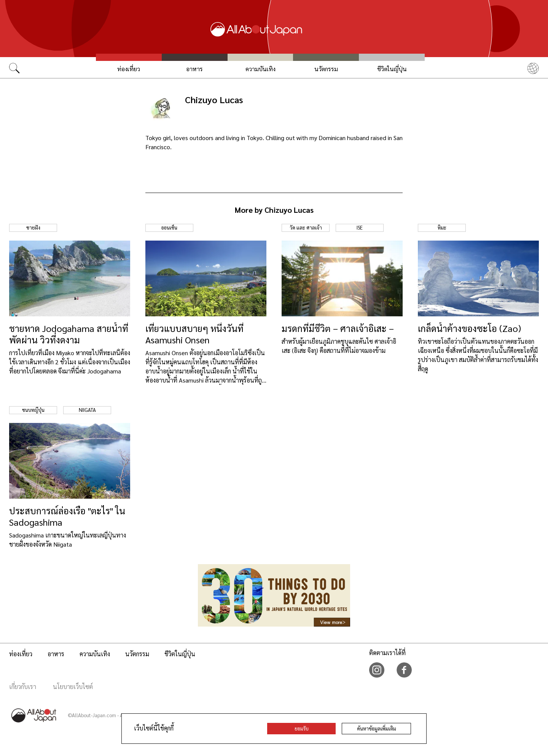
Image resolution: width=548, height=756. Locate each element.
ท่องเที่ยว (129, 69)
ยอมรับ (302, 728)
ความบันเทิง (260, 69)
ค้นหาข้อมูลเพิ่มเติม (377, 728)
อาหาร (194, 69)
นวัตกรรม (326, 69)
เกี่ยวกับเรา (23, 687)
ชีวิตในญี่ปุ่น (392, 69)
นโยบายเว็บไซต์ (73, 687)
